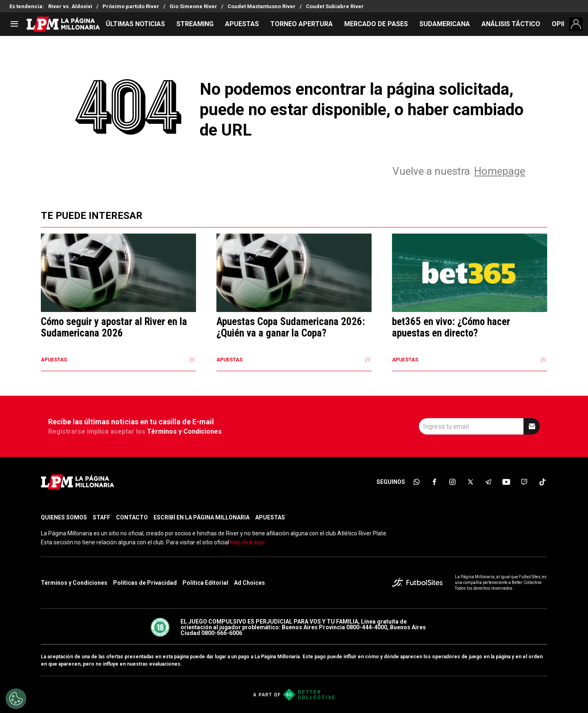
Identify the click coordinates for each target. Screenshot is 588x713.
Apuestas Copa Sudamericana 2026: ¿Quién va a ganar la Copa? (291, 327)
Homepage (500, 171)
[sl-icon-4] (470, 482)
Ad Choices (249, 583)
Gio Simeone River (193, 6)
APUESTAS (242, 24)
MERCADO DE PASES (376, 24)
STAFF (101, 517)
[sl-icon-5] (488, 482)
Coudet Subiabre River (335, 6)
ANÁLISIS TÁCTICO (511, 24)
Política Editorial (205, 583)
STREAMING (195, 24)
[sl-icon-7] (524, 482)
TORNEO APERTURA (302, 24)
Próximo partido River (131, 6)
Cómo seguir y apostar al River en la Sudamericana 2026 (114, 327)
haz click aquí (247, 542)
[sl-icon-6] (506, 482)
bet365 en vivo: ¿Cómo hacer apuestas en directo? (451, 327)
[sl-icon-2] (434, 482)
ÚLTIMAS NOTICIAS (135, 24)
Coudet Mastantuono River (262, 6)
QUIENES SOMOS (64, 517)
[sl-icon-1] (416, 482)
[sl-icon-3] (452, 482)
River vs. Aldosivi (70, 6)
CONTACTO (132, 517)
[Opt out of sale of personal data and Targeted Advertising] (16, 699)
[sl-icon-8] (542, 482)
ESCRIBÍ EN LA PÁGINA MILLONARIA (202, 517)
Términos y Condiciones (184, 431)
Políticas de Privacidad (145, 583)
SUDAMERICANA (445, 24)
